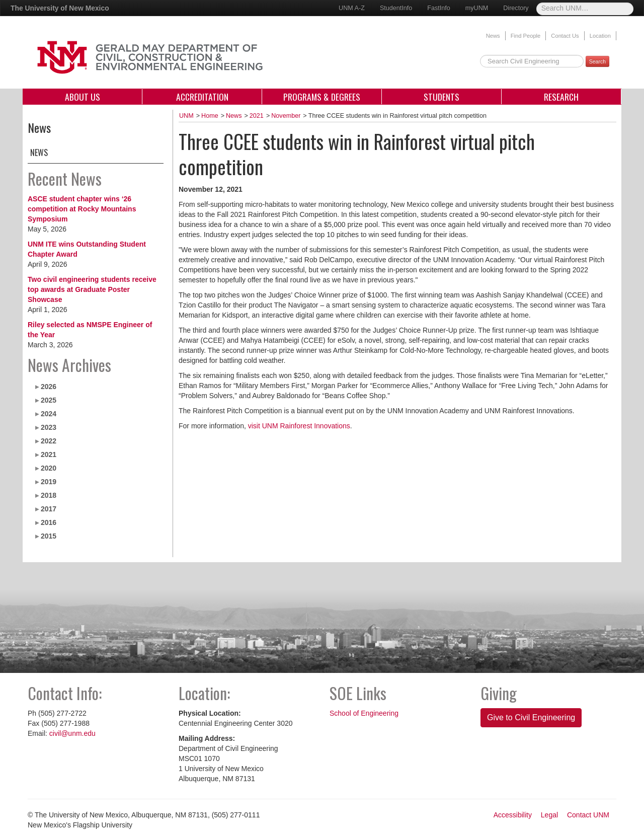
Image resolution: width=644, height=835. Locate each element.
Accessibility (513, 815)
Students (441, 97)
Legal (549, 815)
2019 (49, 482)
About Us (83, 97)
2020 (49, 468)
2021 (49, 454)
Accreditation (202, 97)
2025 (49, 400)
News (493, 36)
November (286, 116)
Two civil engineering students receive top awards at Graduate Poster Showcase (92, 289)
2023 (49, 427)
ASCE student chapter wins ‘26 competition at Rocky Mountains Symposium (82, 209)
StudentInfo (396, 8)
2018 (49, 495)
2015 (49, 536)
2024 (49, 414)
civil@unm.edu (72, 733)
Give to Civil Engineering (531, 717)
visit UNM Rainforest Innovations (299, 426)
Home (210, 116)
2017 (49, 509)
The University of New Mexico (60, 8)
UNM (186, 116)
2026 (49, 387)
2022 (49, 441)
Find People (526, 36)
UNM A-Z (352, 8)
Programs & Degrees (322, 97)
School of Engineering (364, 713)
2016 (49, 522)
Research (561, 97)
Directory (516, 8)
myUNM (477, 8)
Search (597, 61)
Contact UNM (588, 815)
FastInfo (439, 8)
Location (600, 36)
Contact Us (565, 36)
